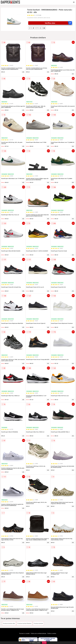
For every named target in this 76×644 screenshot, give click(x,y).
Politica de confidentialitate (39, 633)
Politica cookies (52, 633)
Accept (44, 643)
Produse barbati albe (9, 623)
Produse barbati (38, 623)
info (23, 72)
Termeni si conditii (24, 633)
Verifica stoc (58, 23)
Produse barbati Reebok (24, 623)
